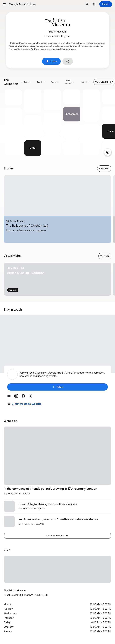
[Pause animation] (108, 152)
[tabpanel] (13, 123)
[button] (4, 4)
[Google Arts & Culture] (46, 4)
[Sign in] (106, 4)
